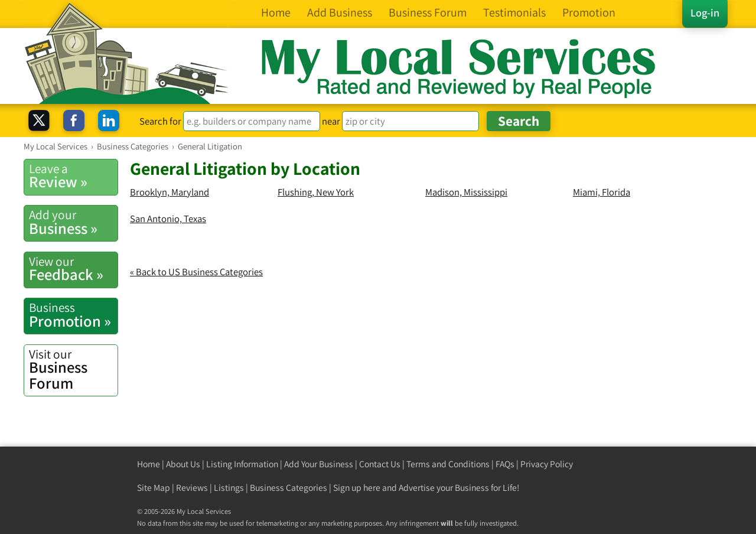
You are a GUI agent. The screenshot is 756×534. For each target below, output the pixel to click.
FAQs (505, 464)
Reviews (192, 488)
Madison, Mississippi (466, 192)
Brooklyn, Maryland (170, 192)
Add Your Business (319, 464)
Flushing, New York (316, 192)
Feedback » (73, 269)
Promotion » (73, 315)
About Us (183, 464)
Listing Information (242, 464)
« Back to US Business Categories (196, 272)
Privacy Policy (547, 464)
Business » (73, 222)
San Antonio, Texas (168, 219)
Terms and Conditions (448, 464)
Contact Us (380, 464)
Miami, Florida (602, 192)
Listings (229, 488)
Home (149, 464)
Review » (73, 176)
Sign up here (357, 488)
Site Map (154, 488)
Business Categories (289, 488)
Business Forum (73, 369)
